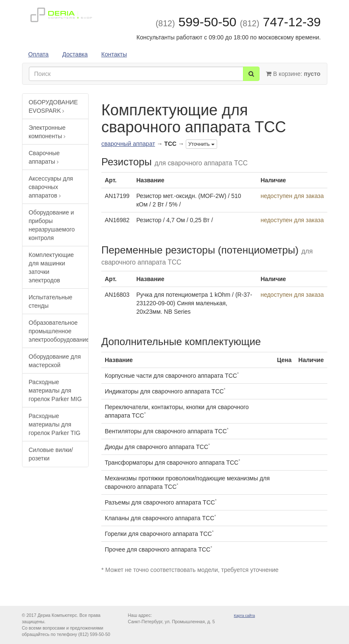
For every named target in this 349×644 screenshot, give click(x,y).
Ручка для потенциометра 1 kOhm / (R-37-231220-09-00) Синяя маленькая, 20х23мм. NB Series (194, 303)
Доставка (75, 54)
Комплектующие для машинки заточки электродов (52, 268)
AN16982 (117, 220)
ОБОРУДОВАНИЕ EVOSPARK (53, 106)
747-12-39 (281, 22)
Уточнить (201, 144)
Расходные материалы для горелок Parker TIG (55, 424)
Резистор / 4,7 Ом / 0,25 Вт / (174, 220)
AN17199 (117, 196)
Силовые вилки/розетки (51, 454)
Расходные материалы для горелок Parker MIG (55, 390)
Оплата (39, 54)
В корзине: (293, 74)
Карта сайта (245, 616)
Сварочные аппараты (44, 157)
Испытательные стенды (51, 301)
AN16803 (117, 295)
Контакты (114, 54)
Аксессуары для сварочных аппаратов (51, 187)
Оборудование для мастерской (55, 361)
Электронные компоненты (47, 132)
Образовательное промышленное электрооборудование (59, 331)
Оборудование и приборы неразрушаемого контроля (52, 225)
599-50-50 (196, 22)
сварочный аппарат (128, 144)
